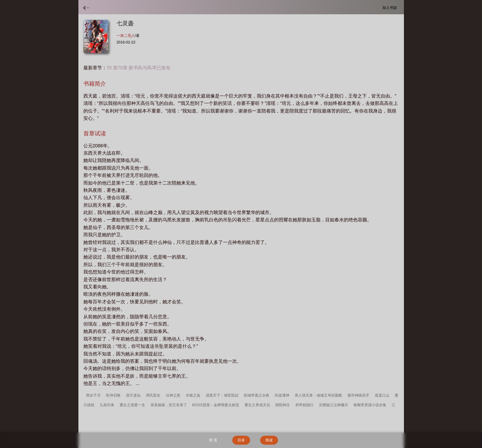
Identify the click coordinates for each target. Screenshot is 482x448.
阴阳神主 (283, 405)
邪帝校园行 (304, 405)
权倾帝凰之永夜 (257, 395)
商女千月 (93, 395)
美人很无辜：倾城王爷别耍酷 (318, 395)
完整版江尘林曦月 (334, 405)
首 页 (213, 440)
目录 (241, 440)
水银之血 (193, 395)
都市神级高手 (358, 395)
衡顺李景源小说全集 (370, 405)
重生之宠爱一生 (132, 405)
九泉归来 (107, 405)
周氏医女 (153, 395)
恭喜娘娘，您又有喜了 (169, 405)
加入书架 (391, 7)
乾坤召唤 (113, 395)
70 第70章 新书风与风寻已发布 (139, 68)
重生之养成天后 (257, 405)
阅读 (269, 440)
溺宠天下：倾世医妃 (222, 395)
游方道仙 (133, 395)
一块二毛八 (126, 36)
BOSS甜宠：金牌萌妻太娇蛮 (216, 405)
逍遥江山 (382, 395)
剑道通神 (282, 395)
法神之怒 (173, 395)
